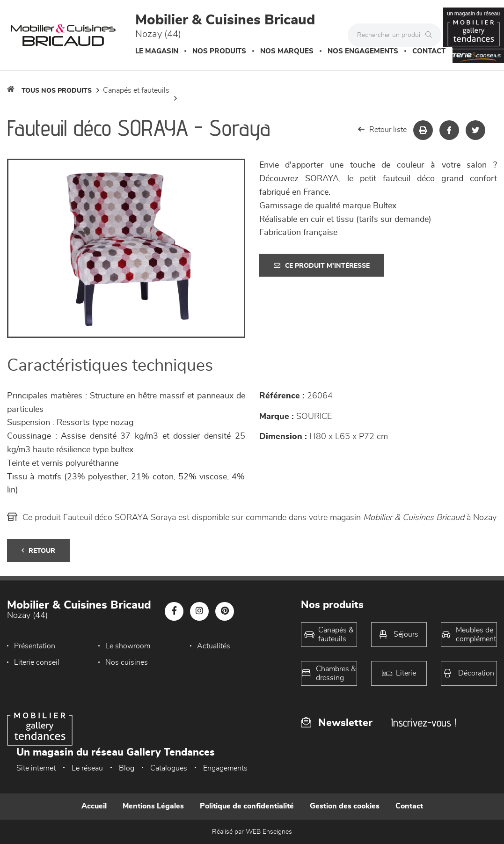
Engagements (225, 768)
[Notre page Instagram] (199, 611)
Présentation (35, 646)
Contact (429, 51)
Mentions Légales (153, 806)
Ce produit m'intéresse (322, 266)
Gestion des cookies (345, 806)
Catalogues (169, 768)
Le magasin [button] (157, 51)
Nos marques (287, 51)
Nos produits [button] (219, 51)
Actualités (214, 646)
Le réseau (87, 768)
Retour (38, 551)
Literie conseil (37, 662)
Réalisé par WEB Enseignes (252, 832)
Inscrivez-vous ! (424, 723)
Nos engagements (363, 51)
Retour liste (382, 129)
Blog (127, 768)
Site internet (36, 768)
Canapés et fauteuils (136, 90)
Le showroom (128, 646)
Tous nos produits (57, 91)
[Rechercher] (431, 35)
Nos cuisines (127, 662)
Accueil (94, 806)
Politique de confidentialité (247, 806)
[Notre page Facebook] (174, 611)
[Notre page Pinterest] (225, 611)
